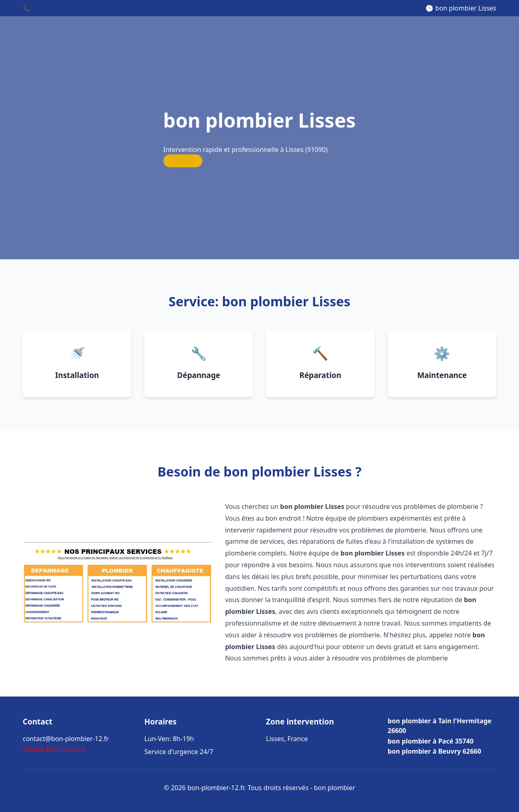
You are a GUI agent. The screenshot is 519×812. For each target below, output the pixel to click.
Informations (66, 748)
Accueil (33, 748)
